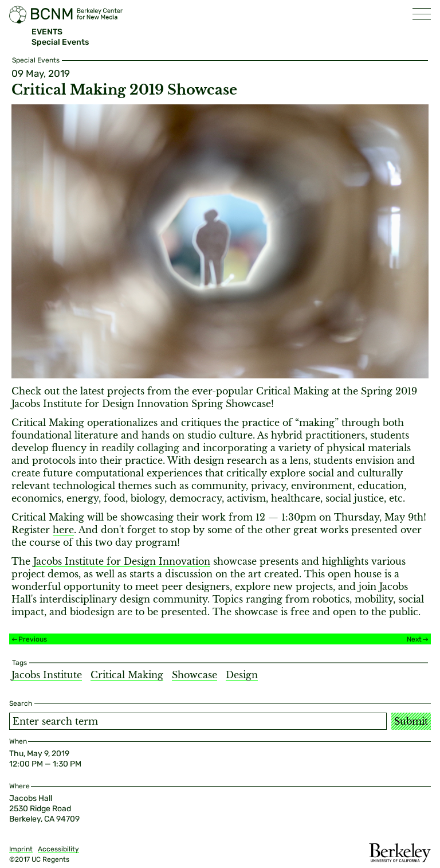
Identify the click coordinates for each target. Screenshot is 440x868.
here (63, 530)
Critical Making (127, 675)
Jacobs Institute (47, 675)
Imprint (21, 849)
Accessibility (58, 849)
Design (242, 675)
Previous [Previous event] (33, 639)
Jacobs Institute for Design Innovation (122, 561)
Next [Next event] (414, 639)
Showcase (195, 675)
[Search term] (198, 721)
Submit (411, 721)
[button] (422, 14)
